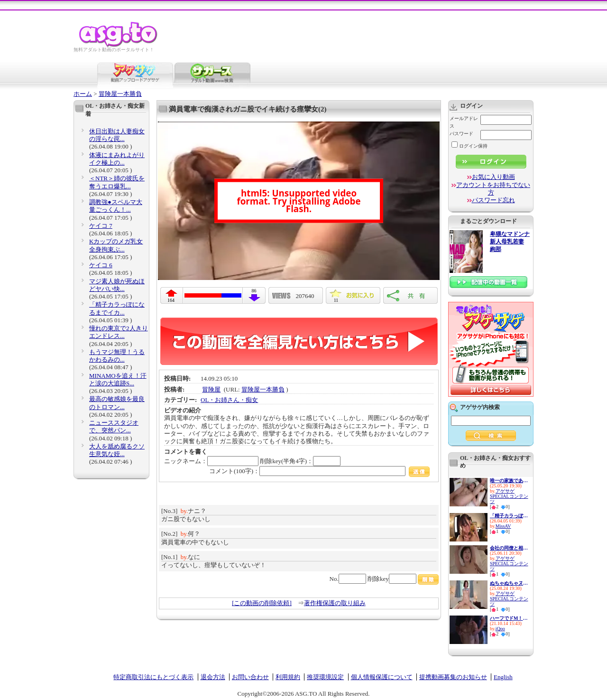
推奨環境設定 (325, 677)
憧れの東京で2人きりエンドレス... (119, 332)
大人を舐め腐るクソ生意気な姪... (117, 450)
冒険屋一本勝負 (120, 94)
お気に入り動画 (493, 177)
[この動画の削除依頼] (262, 603)
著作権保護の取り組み (335, 603)
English (503, 677)
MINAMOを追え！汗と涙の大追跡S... (118, 379)
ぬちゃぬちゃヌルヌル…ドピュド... (509, 583)
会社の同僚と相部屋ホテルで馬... (509, 548)
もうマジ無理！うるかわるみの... (117, 356)
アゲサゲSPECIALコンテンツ (509, 496)
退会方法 (213, 677)
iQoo (500, 629)
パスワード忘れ (493, 200)
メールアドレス (464, 122)
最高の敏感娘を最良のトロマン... (117, 403)
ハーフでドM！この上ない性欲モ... (509, 618)
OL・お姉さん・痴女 (229, 400)
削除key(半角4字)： (300, 461)
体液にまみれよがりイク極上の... (117, 159)
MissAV (503, 526)
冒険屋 (211, 389)
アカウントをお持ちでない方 (493, 189)
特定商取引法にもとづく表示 (153, 677)
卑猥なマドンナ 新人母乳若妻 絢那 (510, 242)
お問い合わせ (250, 677)
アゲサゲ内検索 (480, 407)
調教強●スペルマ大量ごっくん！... (116, 206)
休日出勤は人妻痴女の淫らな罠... (117, 135)
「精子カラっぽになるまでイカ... (117, 308)
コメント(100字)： (319, 471)
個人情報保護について (382, 677)
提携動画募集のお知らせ (453, 677)
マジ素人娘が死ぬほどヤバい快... (117, 285)
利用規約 (288, 677)
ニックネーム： (211, 461)
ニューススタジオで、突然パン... (114, 426)
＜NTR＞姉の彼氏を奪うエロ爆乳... (117, 182)
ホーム (83, 94)
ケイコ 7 (101, 226)
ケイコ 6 (101, 265)
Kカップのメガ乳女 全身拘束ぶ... (116, 245)
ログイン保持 (469, 146)
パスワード (461, 134)
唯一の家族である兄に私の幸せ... (509, 481)
